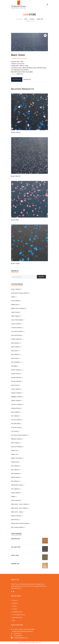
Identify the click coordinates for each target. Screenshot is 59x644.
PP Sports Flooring (16, 427)
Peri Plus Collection (16, 420)
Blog (14, 620)
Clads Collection (15, 316)
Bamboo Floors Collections (18, 308)
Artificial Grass (15, 305)
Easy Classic (15, 351)
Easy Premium (15, 358)
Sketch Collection (16, 477)
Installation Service (17, 612)
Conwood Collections (17, 328)
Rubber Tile (14, 454)
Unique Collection (16, 493)
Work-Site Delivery (17, 618)
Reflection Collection (16, 439)
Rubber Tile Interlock (17, 458)
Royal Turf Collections (17, 447)
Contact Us (15, 603)
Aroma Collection (15, 301)
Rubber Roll (40, 19)
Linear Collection (15, 412)
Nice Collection (15, 416)
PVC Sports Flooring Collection (19, 435)
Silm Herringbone (16, 474)
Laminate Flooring (16, 408)
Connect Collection (16, 324)
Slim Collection (15, 481)
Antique (13, 297)
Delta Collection (15, 343)
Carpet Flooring (15, 312)
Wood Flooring (15, 520)
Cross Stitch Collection (17, 331)
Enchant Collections (16, 370)
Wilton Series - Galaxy (17, 512)
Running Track (15, 462)
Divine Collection (15, 347)
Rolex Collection (15, 443)
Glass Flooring (15, 385)
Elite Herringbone (16, 362)
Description (17, 79)
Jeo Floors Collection (17, 404)
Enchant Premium (16, 374)
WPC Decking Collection (17, 527)
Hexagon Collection (16, 393)
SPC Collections (15, 489)
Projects (15, 606)
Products (32, 19)
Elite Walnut (14, 366)
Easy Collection (15, 354)
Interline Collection (16, 401)
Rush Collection (15, 466)
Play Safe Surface (16, 424)
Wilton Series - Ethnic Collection (19, 508)
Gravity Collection (16, 389)
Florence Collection (16, 381)
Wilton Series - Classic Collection (20, 504)
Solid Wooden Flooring (17, 485)
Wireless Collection (16, 516)
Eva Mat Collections (16, 377)
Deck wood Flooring (16, 335)
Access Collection (16, 289)
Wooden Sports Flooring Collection (20, 523)
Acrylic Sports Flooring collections (20, 293)
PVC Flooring (15, 431)
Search (41, 277)
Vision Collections (16, 500)
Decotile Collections (16, 339)
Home (26, 19)
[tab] (17, 79)
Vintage (13, 497)
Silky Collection (15, 470)
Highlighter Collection (17, 397)
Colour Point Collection (17, 320)
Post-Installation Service (19, 615)
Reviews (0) (27, 79)
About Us (15, 600)
